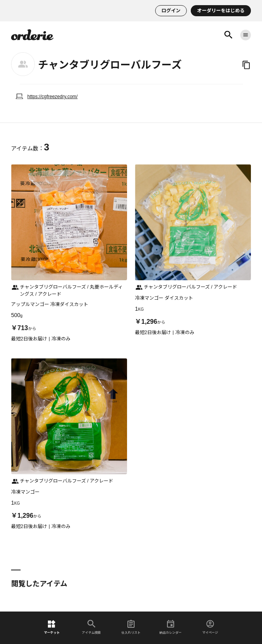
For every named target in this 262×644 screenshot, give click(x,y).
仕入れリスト (131, 627)
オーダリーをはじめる (221, 11)
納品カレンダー (171, 627)
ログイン (171, 11)
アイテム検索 (91, 627)
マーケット (52, 627)
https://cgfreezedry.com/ (52, 97)
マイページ (210, 627)
